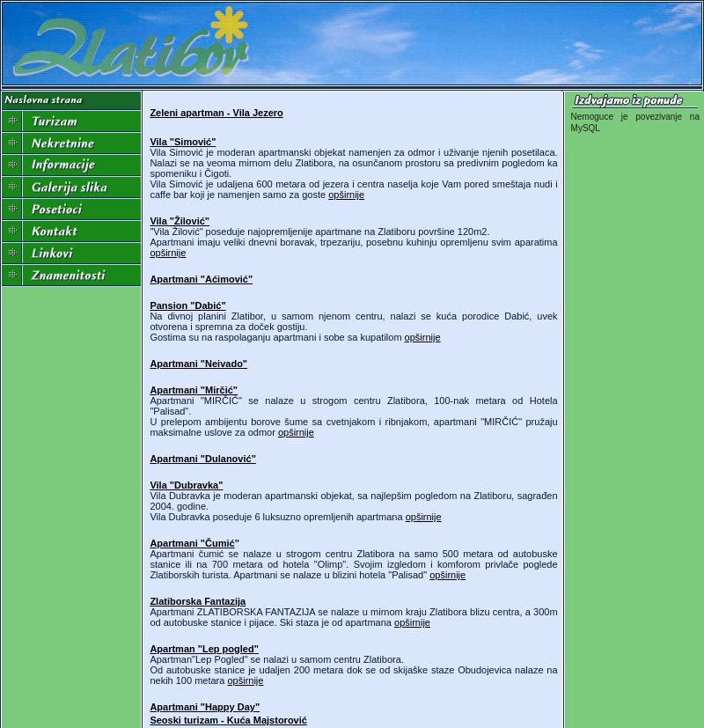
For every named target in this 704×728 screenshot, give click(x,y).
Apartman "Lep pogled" (204, 649)
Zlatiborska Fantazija (198, 601)
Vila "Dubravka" (186, 485)
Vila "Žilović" (180, 221)
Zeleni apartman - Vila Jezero (216, 113)
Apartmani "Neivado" (198, 364)
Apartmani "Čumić (192, 543)
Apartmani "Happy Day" (205, 707)
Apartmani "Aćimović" (201, 279)
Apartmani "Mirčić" (194, 390)
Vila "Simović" (183, 142)
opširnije (346, 195)
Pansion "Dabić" (187, 305)
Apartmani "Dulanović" (202, 459)
